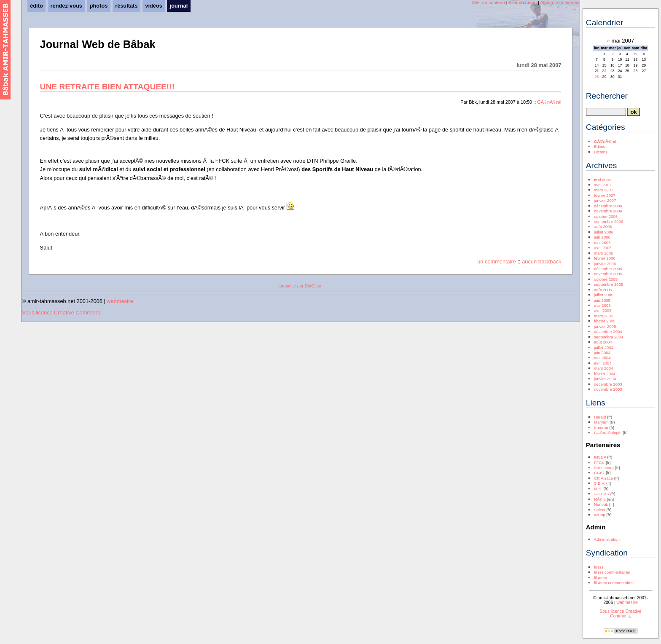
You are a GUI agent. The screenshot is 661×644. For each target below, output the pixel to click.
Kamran (601, 428)
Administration (607, 539)
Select (600, 510)
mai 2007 (603, 180)
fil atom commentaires (614, 583)
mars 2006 (603, 253)
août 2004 (603, 342)
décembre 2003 (608, 384)
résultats (126, 6)
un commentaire (497, 262)
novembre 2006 (608, 211)
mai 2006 (602, 243)
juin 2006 (602, 237)
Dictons (601, 152)
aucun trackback (541, 262)
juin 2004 (602, 353)
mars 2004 (603, 368)
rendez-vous (66, 6)
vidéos (154, 6)
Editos (600, 146)
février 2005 (605, 321)
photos (99, 6)
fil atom (601, 578)
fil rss (599, 567)
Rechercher (607, 96)
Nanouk (601, 504)
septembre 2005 (609, 284)
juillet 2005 (604, 295)
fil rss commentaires (612, 572)
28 (597, 77)
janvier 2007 (605, 200)
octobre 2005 (606, 279)
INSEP (600, 457)
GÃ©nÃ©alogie (608, 433)
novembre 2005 (608, 274)
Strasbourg (604, 468)
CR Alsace (603, 478)
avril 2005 (603, 310)
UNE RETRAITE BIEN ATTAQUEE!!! (107, 87)
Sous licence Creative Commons (61, 313)
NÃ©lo (600, 499)
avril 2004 (603, 363)
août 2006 (603, 227)
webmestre (120, 301)
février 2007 (605, 195)
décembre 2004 (608, 331)
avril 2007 (603, 185)
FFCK (599, 463)
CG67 (599, 473)
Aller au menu (523, 3)
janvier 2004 (605, 379)
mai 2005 (602, 305)
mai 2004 (602, 358)
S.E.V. (599, 483)
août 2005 (603, 290)
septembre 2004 (609, 337)
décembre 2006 (608, 206)
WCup (600, 515)
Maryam (601, 422)
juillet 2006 (604, 232)
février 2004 (605, 374)
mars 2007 (603, 190)
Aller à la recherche (560, 3)
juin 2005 (602, 300)
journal (179, 6)
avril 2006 (603, 248)
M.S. (598, 489)
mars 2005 (603, 316)
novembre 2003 (608, 389)
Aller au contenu (488, 3)
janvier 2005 (605, 326)
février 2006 (605, 258)
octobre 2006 (606, 216)
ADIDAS (602, 494)
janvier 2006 (605, 264)
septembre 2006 (609, 221)
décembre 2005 (608, 269)
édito (36, 6)
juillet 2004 (604, 347)
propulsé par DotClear (301, 286)
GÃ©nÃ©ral (549, 102)
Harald (600, 417)
